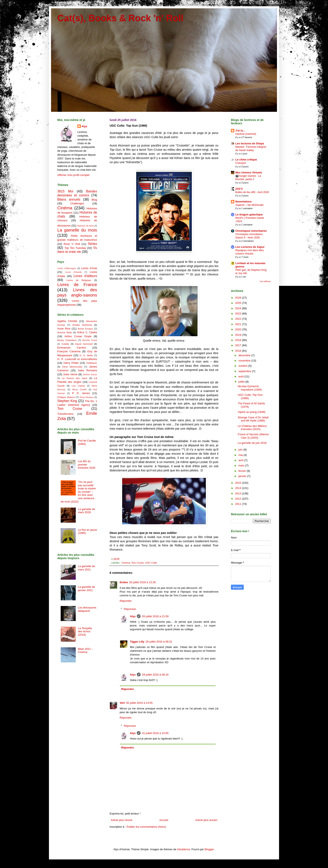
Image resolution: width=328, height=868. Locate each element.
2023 (239, 314)
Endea (124, 582)
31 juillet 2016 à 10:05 (155, 733)
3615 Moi (65, 191)
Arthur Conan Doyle (78, 336)
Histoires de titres (85, 226)
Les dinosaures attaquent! (87, 609)
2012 (239, 499)
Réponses (130, 609)
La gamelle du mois (77, 230)
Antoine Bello (65, 332)
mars (242, 465)
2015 (239, 483)
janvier (243, 476)
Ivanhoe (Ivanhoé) (246, 134)
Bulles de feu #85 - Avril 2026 (252, 192)
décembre (245, 355)
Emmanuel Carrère (72, 348)
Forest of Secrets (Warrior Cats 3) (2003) (253, 436)
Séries (92, 244)
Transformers (65, 414)
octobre (243, 366)
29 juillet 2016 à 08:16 (155, 675)
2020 (239, 329)
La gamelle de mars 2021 (86, 568)
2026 (239, 298)
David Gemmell (84, 344)
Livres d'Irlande (73, 272)
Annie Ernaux (85, 329)
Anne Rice (64, 329)
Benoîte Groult (90, 340)
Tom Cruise (138, 563)
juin (241, 450)
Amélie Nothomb (82, 325)
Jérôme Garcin (90, 375)
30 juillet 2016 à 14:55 (139, 703)
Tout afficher (265, 281)
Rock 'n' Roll (72, 244)
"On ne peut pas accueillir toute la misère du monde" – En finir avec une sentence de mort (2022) (78, 492)
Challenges (77, 203)
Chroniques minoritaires (251, 231)
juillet (242, 382)
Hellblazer (92, 363)
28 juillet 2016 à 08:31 (159, 642)
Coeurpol (241, 163)
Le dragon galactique (249, 214)
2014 (239, 488)
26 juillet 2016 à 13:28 (142, 582)
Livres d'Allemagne (67, 268)
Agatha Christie (67, 321)
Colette (65, 344)
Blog (94, 200)
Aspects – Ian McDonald (249, 205)
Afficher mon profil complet (73, 175)
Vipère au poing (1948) (251, 412)
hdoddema (184, 849)
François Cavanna (69, 351)
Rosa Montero (87, 397)
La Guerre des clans (74, 378)
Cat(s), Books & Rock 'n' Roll (120, 18)
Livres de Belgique (79, 280)
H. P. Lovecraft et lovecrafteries (77, 359)
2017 (239, 345)
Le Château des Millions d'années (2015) (252, 428)
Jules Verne (70, 374)
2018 (239, 340)
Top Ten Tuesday (75, 248)
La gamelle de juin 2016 (252, 443)
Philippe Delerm (66, 397)
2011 (239, 504)
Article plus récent (121, 820)
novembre (245, 361)
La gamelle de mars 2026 (86, 511)
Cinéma (126, 563)
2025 (239, 303)
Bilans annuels (69, 199)
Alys (133, 616)
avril (241, 460)
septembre (245, 371)
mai (241, 455)
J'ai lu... (240, 130)
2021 (239, 324)
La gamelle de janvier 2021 (86, 589)
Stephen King (67, 401)
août (242, 376)
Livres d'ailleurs (85, 276)
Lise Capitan (78, 386)
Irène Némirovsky (72, 367)
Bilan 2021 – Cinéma (85, 651)
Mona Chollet (79, 390)
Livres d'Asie (89, 268)
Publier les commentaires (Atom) (146, 827)
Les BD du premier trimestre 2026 (86, 465)
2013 (239, 493)
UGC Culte (151, 563)
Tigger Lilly (137, 642)
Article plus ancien (206, 820)
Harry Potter (71, 363)
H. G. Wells (86, 355)
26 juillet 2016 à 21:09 (155, 616)
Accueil (164, 820)
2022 (239, 319)
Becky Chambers (67, 340)
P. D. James (81, 393)
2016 (239, 351)
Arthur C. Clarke (87, 332)
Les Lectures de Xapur (250, 247)
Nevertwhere (243, 202)
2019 (239, 335)
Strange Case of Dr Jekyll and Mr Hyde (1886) (253, 419)
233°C (239, 189)
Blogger (209, 849)
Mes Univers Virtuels (249, 172)
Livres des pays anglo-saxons (77, 292)
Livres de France (77, 284)
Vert (122, 703)
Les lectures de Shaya (250, 143)
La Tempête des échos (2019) (85, 631)
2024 (239, 308)
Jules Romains (87, 370)
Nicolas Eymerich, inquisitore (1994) (250, 388)
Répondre (126, 601)
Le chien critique (246, 160)
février (243, 471)
